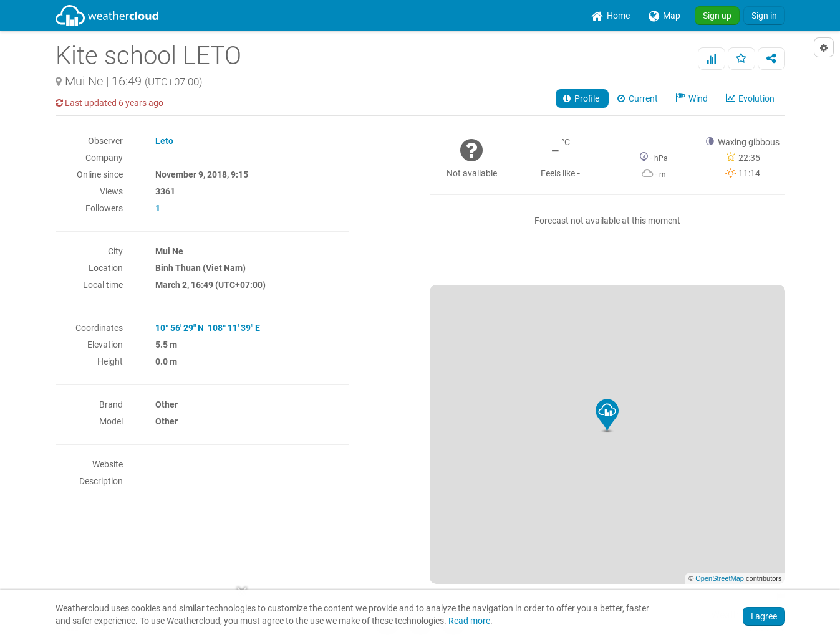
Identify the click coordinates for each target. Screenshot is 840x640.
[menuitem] (611, 16)
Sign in (764, 16)
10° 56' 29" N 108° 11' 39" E (208, 328)
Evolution (751, 98)
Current (639, 98)
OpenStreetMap (720, 578)
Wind (693, 98)
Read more (469, 621)
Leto (164, 141)
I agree (764, 616)
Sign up (717, 16)
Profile (582, 98)
